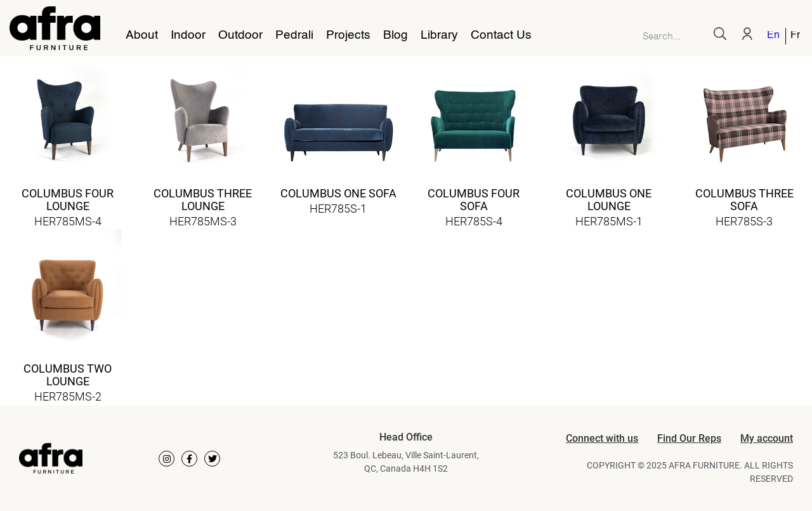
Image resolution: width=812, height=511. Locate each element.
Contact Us (501, 36)
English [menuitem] (773, 36)
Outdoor (240, 36)
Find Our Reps (689, 438)
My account (767, 438)
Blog (396, 36)
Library (439, 36)
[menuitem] (774, 36)
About (142, 36)
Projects (348, 36)
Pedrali (294, 36)
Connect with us (602, 438)
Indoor (188, 36)
